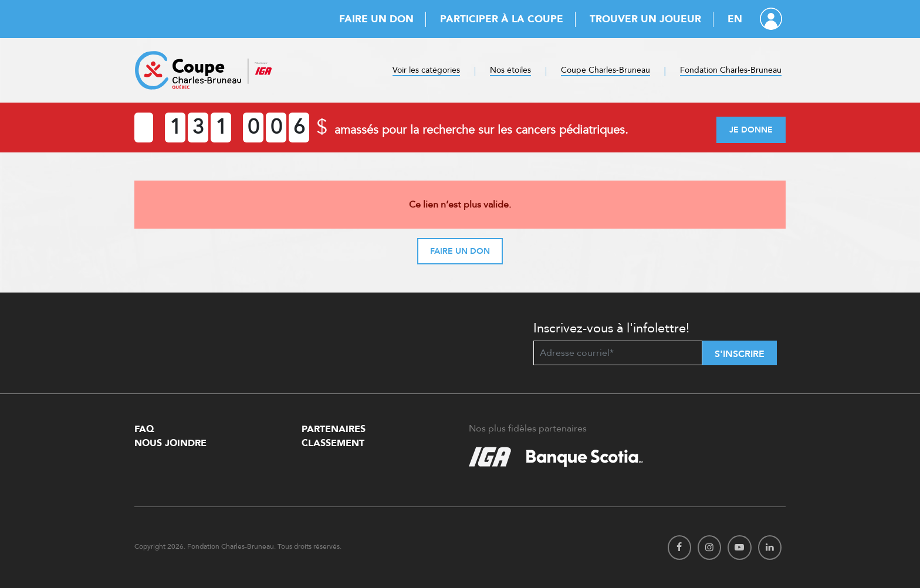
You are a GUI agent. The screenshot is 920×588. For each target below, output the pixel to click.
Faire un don (376, 19)
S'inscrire (740, 354)
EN (735, 19)
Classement (333, 443)
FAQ (144, 429)
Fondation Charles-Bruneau (731, 70)
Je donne (751, 130)
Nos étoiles (510, 70)
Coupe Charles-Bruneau (606, 70)
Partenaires (334, 429)
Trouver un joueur (645, 19)
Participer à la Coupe (502, 19)
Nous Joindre (170, 443)
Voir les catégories (426, 70)
